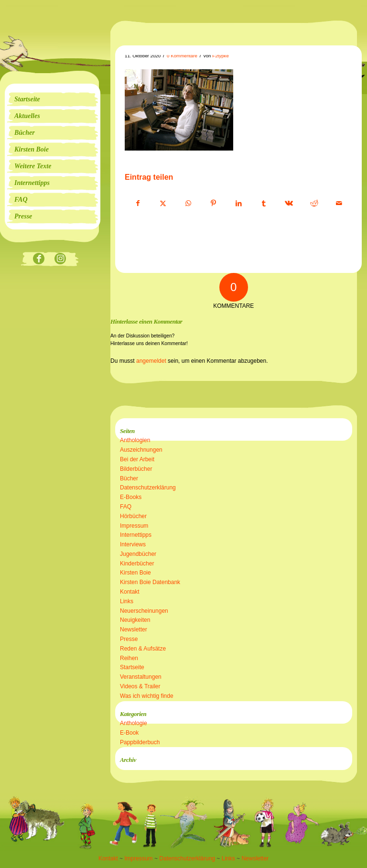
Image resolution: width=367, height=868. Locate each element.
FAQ (126, 507)
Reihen (129, 658)
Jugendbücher (138, 554)
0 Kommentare (182, 56)
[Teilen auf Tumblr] (264, 204)
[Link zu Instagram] (60, 259)
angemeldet (151, 361)
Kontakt (130, 592)
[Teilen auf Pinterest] (214, 204)
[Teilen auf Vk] (289, 204)
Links (127, 601)
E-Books (131, 497)
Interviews (133, 544)
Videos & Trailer (140, 686)
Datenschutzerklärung (148, 488)
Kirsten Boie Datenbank (150, 582)
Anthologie (134, 723)
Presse (129, 639)
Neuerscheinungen (144, 611)
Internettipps (136, 535)
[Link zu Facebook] (39, 259)
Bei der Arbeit (137, 459)
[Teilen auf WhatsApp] (188, 204)
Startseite (132, 667)
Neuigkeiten (135, 620)
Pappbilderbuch (140, 742)
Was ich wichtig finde (147, 696)
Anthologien (135, 440)
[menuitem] (53, 99)
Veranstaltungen (141, 677)
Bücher (129, 478)
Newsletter (134, 629)
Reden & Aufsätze (143, 649)
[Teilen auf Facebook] (138, 204)
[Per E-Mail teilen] (339, 204)
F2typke (221, 56)
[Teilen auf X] (163, 204)
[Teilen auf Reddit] (314, 204)
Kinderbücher (137, 564)
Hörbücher (133, 516)
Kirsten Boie (135, 573)
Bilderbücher (136, 469)
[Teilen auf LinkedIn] (238, 204)
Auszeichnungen (141, 450)
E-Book (129, 733)
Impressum (134, 526)
